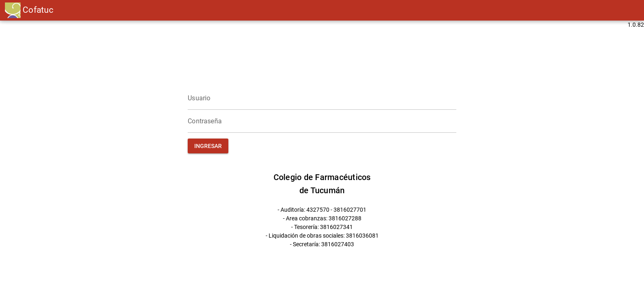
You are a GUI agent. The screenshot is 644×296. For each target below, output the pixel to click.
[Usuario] (322, 98)
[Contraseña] (322, 121)
